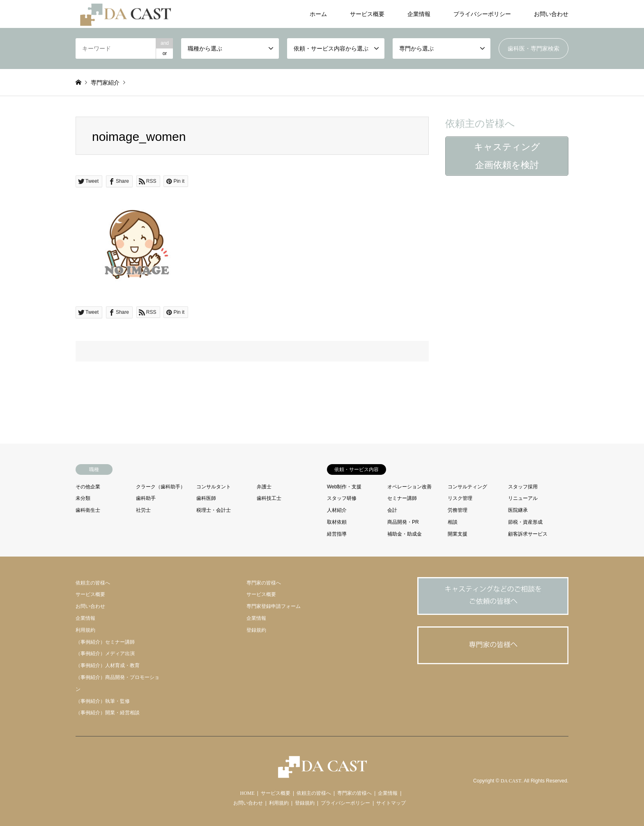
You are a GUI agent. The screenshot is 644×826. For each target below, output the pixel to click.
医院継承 (518, 510)
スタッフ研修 (342, 498)
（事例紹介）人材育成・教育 (108, 665)
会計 (392, 510)
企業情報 (419, 14)
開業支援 (458, 534)
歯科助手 (146, 498)
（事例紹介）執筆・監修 (103, 701)
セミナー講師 (402, 498)
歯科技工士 (269, 498)
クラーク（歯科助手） (161, 487)
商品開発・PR (403, 522)
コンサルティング (467, 487)
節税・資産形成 (525, 522)
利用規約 (85, 630)
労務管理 (458, 510)
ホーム (318, 14)
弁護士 (264, 487)
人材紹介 (337, 510)
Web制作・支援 (344, 487)
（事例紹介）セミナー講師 (105, 642)
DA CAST (511, 781)
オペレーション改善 (409, 487)
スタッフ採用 (523, 487)
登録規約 (256, 630)
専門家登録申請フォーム (274, 606)
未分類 (83, 498)
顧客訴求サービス (528, 534)
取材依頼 (337, 522)
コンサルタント (214, 487)
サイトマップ (391, 803)
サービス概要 (367, 14)
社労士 (143, 510)
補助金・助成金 (405, 534)
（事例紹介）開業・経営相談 (108, 713)
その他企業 (88, 487)
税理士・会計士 (214, 510)
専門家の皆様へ (264, 583)
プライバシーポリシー (482, 14)
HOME (247, 793)
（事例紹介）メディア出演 (105, 653)
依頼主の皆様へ (93, 583)
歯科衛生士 (88, 510)
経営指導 (337, 534)
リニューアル (523, 498)
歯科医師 (206, 498)
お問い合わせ (551, 14)
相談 (453, 522)
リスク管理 (460, 498)
